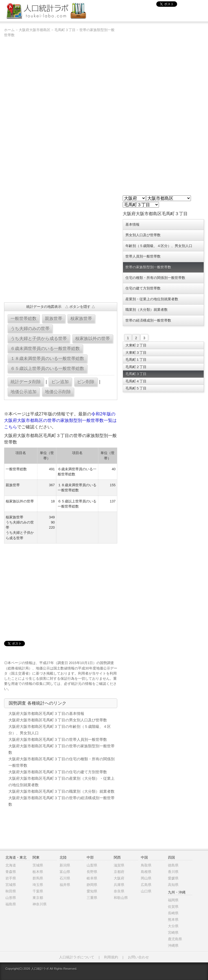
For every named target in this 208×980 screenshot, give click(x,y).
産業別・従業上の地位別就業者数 (152, 299)
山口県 (146, 891)
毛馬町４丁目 (136, 381)
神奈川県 (40, 904)
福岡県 (173, 900)
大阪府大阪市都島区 (35, 30)
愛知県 (92, 891)
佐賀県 (173, 907)
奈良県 (119, 891)
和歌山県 (121, 898)
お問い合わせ (138, 957)
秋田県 (11, 891)
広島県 (146, 885)
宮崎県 (173, 933)
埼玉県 (38, 885)
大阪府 (119, 878)
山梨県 (92, 865)
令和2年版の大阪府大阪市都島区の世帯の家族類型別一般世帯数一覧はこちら (60, 420)
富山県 (65, 872)
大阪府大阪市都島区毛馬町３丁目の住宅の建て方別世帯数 (58, 772)
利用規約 (111, 957)
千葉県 (38, 891)
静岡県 (92, 885)
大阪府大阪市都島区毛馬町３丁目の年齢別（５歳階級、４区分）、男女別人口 (60, 730)
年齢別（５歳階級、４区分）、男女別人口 (159, 246)
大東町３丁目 (136, 353)
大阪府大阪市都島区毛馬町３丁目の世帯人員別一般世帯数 (58, 739)
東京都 (38, 898)
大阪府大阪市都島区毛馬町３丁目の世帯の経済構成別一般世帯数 (61, 801)
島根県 (146, 872)
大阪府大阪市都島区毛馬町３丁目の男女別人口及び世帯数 (58, 720)
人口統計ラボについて (77, 957)
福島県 (11, 904)
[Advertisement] (61, 259)
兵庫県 (119, 885)
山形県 (11, 898)
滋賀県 (119, 865)
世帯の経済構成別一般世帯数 (148, 320)
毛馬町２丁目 (136, 367)
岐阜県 (92, 878)
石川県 (65, 878)
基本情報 (132, 224)
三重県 (92, 898)
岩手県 (11, 878)
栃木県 (38, 872)
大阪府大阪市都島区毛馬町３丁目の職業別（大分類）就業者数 (61, 791)
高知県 (173, 885)
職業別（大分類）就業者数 (147, 310)
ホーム (9, 30)
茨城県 (38, 865)
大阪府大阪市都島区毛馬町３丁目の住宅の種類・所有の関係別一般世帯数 (61, 762)
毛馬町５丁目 (136, 388)
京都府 (119, 872)
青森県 (11, 872)
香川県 (173, 872)
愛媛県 (173, 878)
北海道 (11, 865)
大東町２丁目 (136, 345)
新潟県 (65, 865)
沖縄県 (173, 946)
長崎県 (173, 913)
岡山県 (146, 878)
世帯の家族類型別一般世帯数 (148, 267)
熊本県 (173, 920)
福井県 (65, 885)
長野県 (92, 872)
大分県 (173, 926)
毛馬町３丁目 (65, 30)
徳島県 (173, 865)
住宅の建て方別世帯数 (143, 288)
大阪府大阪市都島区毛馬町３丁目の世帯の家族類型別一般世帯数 (61, 749)
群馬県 (38, 878)
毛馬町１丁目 (136, 360)
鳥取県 (146, 865)
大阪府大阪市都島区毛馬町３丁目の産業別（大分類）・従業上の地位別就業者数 (61, 782)
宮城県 (11, 885)
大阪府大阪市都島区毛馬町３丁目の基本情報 (46, 714)
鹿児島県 (175, 939)
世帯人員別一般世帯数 (143, 256)
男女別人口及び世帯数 (143, 235)
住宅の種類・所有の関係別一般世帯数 (155, 278)
